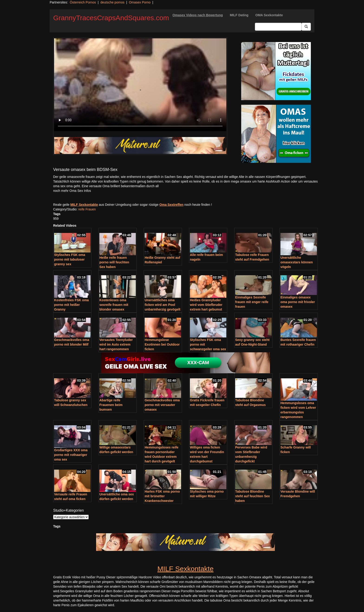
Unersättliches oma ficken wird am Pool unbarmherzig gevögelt (162, 305)
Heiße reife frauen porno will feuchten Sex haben (114, 262)
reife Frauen (87, 209)
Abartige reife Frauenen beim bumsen (111, 405)
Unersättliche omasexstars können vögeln (297, 262)
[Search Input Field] (278, 27)
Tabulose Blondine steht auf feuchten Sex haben (252, 496)
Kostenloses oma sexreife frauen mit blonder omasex (114, 305)
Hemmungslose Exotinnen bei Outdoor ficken (162, 344)
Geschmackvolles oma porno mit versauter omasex (162, 405)
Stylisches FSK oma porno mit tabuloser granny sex (70, 259)
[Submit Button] (306, 27)
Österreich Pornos (83, 2)
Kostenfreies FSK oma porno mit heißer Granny (71, 305)
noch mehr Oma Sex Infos (72, 191)
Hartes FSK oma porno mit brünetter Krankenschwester (162, 496)
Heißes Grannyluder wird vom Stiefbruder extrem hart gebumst (206, 305)
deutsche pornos (112, 2)
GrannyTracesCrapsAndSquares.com (111, 18)
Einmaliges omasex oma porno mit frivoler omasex (298, 302)
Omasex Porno (140, 2)
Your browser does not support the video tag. (140, 85)
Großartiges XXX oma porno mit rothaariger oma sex (71, 455)
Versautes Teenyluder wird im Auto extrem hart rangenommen (116, 344)
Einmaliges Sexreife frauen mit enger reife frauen (252, 302)
